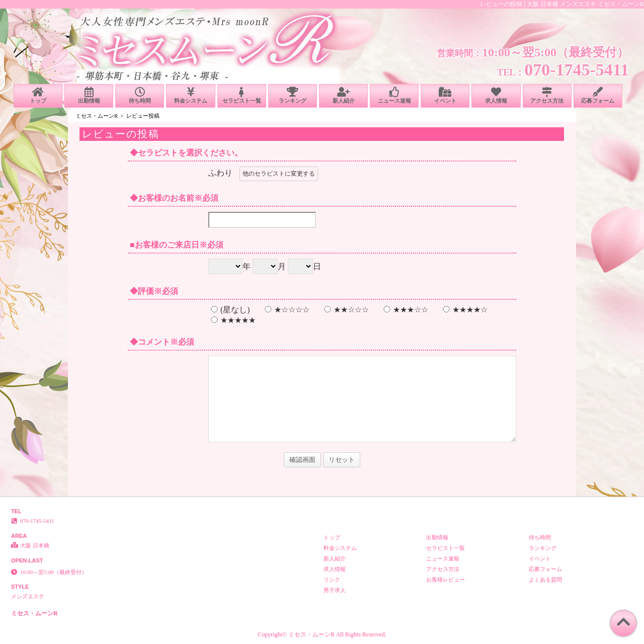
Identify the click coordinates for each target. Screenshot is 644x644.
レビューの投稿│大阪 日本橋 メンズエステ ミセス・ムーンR (562, 4)
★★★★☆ (464, 310)
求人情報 (496, 95)
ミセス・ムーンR (97, 116)
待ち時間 (140, 95)
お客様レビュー (446, 580)
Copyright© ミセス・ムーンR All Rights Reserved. (322, 634)
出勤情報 (89, 95)
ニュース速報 (394, 95)
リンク (332, 580)
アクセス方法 (547, 95)
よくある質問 (545, 580)
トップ (38, 95)
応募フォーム (598, 95)
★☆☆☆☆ (286, 310)
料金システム (190, 95)
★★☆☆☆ (345, 310)
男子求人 (335, 590)
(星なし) (229, 310)
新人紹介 (343, 95)
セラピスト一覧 (242, 95)
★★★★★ (232, 320)
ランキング (293, 95)
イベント (445, 95)
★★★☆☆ (405, 310)
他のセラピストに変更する (279, 174)
